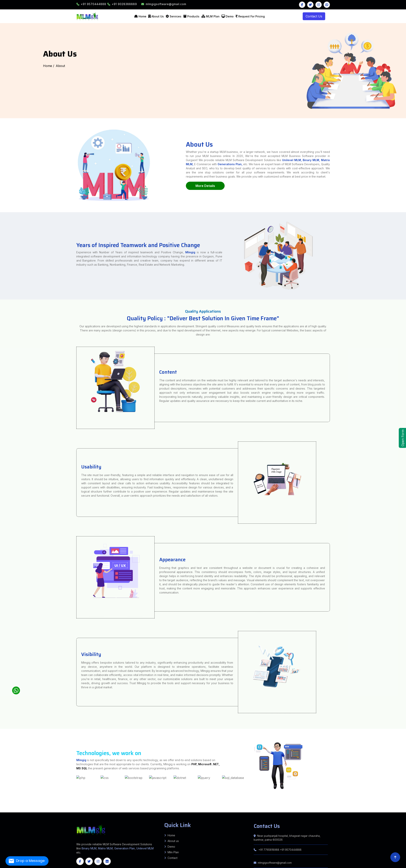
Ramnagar (367, 808)
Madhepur (40, 805)
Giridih (132, 806)
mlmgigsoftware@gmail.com (164, 4)
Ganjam (198, 812)
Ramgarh (167, 806)
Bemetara (164, 810)
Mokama (83, 804)
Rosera (149, 807)
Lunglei (383, 811)
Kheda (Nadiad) (54, 808)
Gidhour (217, 804)
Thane (381, 807)
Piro (185, 805)
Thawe (94, 807)
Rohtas (110, 803)
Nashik (345, 807)
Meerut (370, 803)
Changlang (141, 809)
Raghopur (401, 807)
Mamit (386, 811)
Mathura (365, 803)
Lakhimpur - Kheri (343, 803)
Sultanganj (172, 804)
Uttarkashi (361, 808)
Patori (184, 807)
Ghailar (360, 804)
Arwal (6, 803)
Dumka (120, 806)
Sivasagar (350, 809)
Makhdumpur (206, 805)
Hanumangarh (24, 810)
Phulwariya (115, 807)
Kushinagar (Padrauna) (336, 803)
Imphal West (106, 810)
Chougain (402, 806)
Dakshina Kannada (78, 811)
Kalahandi (214, 812)
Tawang (219, 809)
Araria (3, 803)
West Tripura (96, 812)
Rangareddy (374, 810)
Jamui (194, 804)
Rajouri (143, 812)
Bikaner (1, 810)
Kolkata (173, 808)
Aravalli (397, 808)
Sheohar (127, 803)
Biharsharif (73, 806)
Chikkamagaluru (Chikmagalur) (65, 811)
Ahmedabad (387, 808)
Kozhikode (339, 811)
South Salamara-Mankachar (360, 809)
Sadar (365, 805)
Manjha (91, 807)
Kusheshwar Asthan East (70, 807)
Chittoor (77, 809)
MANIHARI (341, 804)
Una (71, 809)
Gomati (73, 812)
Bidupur (27, 808)
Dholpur (16, 810)
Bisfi (17, 805)
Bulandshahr (221, 803)
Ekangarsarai (77, 806)
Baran (396, 809)
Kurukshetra (404, 808)
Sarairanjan (135, 807)
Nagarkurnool (348, 810)
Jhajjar (393, 808)
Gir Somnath (37, 808)
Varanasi (50, 804)
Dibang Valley (146, 809)
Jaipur (28, 810)
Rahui (45, 806)
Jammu (121, 812)
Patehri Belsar (146, 808)
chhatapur (49, 808)
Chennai (176, 811)
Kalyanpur (145, 807)
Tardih (37, 807)
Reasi (149, 812)
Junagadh (45, 808)
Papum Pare (209, 809)
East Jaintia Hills (401, 811)
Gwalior (220, 808)
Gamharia (356, 804)
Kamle (159, 809)
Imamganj (355, 806)
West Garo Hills (36, 812)
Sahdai (394, 807)
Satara (371, 807)
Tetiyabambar (384, 805)
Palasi (98, 805)
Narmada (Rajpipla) (71, 808)
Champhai (373, 811)
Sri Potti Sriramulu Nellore (105, 809)
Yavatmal (391, 807)
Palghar (353, 807)
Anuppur (171, 808)
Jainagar (7, 805)
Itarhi (376, 806)
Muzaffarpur (92, 803)
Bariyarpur (371, 805)
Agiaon (163, 805)
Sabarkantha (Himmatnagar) (99, 808)
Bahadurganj (60, 805)
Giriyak (42, 806)
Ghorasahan (359, 805)
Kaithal (398, 808)
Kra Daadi (162, 809)
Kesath (396, 806)
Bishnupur (89, 810)
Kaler (113, 805)
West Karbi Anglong (375, 809)
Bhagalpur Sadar (152, 804)
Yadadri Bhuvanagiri (7, 811)
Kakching (113, 810)
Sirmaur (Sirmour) (64, 809)
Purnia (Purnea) (106, 803)
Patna (102, 803)
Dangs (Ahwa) (21, 808)
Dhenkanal (191, 812)
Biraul (45, 807)
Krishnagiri (215, 811)
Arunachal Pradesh (358, 812)
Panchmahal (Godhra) (81, 808)
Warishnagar (141, 807)
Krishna (88, 809)
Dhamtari (182, 810)
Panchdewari (110, 807)
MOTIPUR (36, 806)
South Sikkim (62, 812)
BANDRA (401, 805)
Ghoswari (90, 804)
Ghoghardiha (48, 805)
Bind (102, 806)
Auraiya (183, 803)
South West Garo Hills (22, 812)
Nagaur (53, 810)
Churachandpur (97, 810)
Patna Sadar (62, 804)
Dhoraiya (207, 806)
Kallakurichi (199, 811)
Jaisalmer (31, 810)
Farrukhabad (30, 803)
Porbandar (89, 808)
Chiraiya (355, 805)
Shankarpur (368, 804)
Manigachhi (33, 807)
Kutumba (137, 805)
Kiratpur (53, 807)
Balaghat (179, 808)
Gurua (345, 806)
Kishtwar (127, 812)
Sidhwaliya (97, 807)
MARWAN (25, 806)
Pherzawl (128, 810)
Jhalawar (37, 810)
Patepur (405, 807)
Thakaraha (379, 808)
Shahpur (202, 805)
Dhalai (71, 812)
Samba (152, 812)
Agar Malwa (164, 808)
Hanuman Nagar (20, 807)
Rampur (397, 803)
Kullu (49, 809)
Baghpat (190, 803)
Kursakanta (89, 805)
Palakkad (348, 811)
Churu (11, 810)
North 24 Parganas (188, 808)
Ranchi (170, 806)
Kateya (107, 807)
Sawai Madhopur (68, 810)
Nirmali (46, 808)
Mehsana (63, 808)
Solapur (379, 807)
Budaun (217, 803)
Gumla (138, 806)
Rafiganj (146, 805)
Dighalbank (65, 805)
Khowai (76, 812)
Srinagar (158, 812)
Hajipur (129, 808)
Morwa (128, 807)
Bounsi (200, 806)
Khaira (200, 804)
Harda (223, 808)
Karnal (400, 808)
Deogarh (187, 812)
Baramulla (108, 812)
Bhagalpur (20, 803)
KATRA (8, 806)
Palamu (164, 806)
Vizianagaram (117, 809)
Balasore (171, 812)
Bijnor (215, 803)
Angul (165, 812)
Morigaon (339, 809)
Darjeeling (151, 808)
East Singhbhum (125, 806)
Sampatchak (67, 804)
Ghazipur (54, 803)
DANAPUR (127, 804)
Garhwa (129, 806)
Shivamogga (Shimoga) (135, 811)
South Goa (385, 809)
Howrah (158, 808)
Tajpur (126, 807)
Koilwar (169, 805)
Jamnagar (41, 808)
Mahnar (139, 808)
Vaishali (139, 803)
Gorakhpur (61, 803)
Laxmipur (208, 804)
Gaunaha (364, 808)
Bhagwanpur (31, 808)
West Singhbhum (190, 806)
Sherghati (363, 806)
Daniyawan (76, 804)
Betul (185, 808)
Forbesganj (101, 805)
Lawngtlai (380, 811)
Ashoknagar (175, 808)
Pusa (138, 807)
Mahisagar (59, 808)
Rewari (18, 809)
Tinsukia (366, 809)
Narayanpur (186, 804)
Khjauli (4, 805)
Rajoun (217, 806)
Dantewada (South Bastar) (176, 810)
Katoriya (214, 806)
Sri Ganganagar (79, 810)
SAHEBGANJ (32, 806)
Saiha (389, 811)
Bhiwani (368, 808)
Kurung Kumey (167, 809)
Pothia (74, 805)
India (1, 803)
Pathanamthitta (352, 811)
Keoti (29, 807)
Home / (49, 66)
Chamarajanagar (52, 811)
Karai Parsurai (88, 806)
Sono (205, 804)
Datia (208, 808)
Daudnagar (152, 805)
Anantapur (73, 809)
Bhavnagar (5, 808)
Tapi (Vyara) (113, 808)
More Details (205, 186)
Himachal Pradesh (352, 812)
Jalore (34, 810)
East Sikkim (53, 812)
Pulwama (140, 812)
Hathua (104, 807)
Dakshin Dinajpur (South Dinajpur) (143, 808)
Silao (92, 806)
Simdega (185, 806)
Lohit (175, 809)
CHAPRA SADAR (209, 807)
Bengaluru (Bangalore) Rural (31, 811)
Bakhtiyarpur (98, 804)
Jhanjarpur (28, 805)
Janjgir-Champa (193, 810)
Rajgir (60, 806)
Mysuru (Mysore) (120, 811)
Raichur (125, 811)
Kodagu (107, 811)
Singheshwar (349, 804)
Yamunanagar (30, 809)
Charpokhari (189, 805)
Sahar (180, 805)
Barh (101, 804)
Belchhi (87, 804)
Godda (135, 806)
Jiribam (110, 810)
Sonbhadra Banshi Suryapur (124, 805)
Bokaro (107, 806)
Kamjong (117, 810)
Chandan (203, 806)
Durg (185, 810)
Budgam (112, 812)
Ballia (197, 803)
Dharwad (87, 811)
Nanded (338, 807)
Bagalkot (12, 811)
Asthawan (64, 806)
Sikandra (197, 804)
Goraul (14, 808)
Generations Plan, (230, 164)
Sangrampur (391, 805)
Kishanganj (68, 803)
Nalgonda (353, 810)
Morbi (66, 808)
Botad (8, 808)
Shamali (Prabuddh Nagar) (20, 804)
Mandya (116, 811)
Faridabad (376, 808)
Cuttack (184, 812)
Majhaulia (335, 808)
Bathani (340, 806)
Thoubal (144, 810)
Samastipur (117, 803)
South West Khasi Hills (30, 812)
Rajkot (93, 808)
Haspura (158, 805)
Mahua (4, 808)
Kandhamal (218, 812)
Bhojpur (23, 803)
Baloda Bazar (153, 810)
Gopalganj (84, 807)
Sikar (72, 810)
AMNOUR (201, 807)
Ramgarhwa (340, 805)
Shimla (60, 809)
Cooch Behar (135, 808)
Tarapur (388, 805)
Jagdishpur (157, 804)
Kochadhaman (70, 805)
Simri (405, 806)
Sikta (352, 808)
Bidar (48, 811)
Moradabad (377, 803)
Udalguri (369, 809)
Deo (143, 805)
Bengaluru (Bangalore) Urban (41, 811)
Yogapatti (355, 808)
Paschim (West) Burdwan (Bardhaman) (211, 808)
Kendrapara (222, 812)
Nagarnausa (84, 806)
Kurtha (117, 805)
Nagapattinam (223, 811)
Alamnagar (390, 804)
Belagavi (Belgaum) (23, 811)
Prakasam (95, 809)
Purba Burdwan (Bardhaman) (222, 808)
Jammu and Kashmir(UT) (370, 812)
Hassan (93, 811)
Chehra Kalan (23, 808)
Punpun (103, 804)
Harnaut (51, 806)
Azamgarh (187, 803)
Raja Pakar (397, 807)
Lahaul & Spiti (53, 809)
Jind (395, 808)
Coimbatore (180, 811)
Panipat (15, 809)
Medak (341, 810)
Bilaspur (34, 809)
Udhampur (162, 812)
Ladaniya (15, 805)
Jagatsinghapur (202, 812)
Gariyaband (188, 810)
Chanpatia (345, 808)
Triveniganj (57, 808)
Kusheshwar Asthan (63, 807)
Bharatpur (402, 809)
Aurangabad (9, 803)
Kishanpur (70, 808)
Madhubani (81, 803)
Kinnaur (47, 809)
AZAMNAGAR (334, 804)
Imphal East (102, 810)
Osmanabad (349, 807)
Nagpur (335, 807)
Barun (130, 805)
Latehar (154, 806)
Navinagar (133, 805)
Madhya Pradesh (345, 812)
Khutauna (53, 805)
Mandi (57, 809)
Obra (149, 805)
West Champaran (143, 803)
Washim (387, 807)
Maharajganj (354, 803)
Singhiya (163, 807)
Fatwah (53, 804)
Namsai (200, 809)
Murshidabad (180, 808)
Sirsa (23, 809)
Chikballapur (57, 811)
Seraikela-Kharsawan (179, 806)
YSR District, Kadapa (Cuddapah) (131, 809)
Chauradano (347, 805)
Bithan (155, 807)
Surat (105, 808)
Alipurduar (124, 808)
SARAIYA (39, 806)
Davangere (83, 811)
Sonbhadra (39, 804)
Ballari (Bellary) (17, 811)
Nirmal (356, 810)
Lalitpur (347, 803)
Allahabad (153, 803)
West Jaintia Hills (42, 812)
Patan (86, 808)
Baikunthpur (77, 807)
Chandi (54, 806)
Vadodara (117, 808)
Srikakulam (99, 809)
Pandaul (397, 804)
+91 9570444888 (91, 4)
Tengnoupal (140, 810)
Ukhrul (147, 810)
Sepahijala (84, 812)
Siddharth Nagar (31, 804)
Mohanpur (369, 806)
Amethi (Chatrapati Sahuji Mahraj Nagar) (168, 803)
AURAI (398, 805)
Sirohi (74, 810)
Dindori (215, 808)
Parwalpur (95, 806)
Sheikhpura (123, 803)
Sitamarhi (130, 803)
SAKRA (17, 806)
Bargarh (175, 812)
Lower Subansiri (195, 809)
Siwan (133, 803)
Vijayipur (123, 807)
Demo (230, 16)
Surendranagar (108, 808)
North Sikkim (58, 812)
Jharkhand (335, 812)
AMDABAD (344, 804)
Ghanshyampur (57, 807)
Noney (125, 810)
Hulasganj (213, 805)
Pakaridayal (333, 805)
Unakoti (92, 812)
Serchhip (392, 811)
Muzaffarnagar (383, 803)
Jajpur (206, 812)
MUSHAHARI (5, 806)
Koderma (151, 806)
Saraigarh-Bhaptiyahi (65, 808)
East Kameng (151, 809)
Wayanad (367, 811)
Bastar (161, 810)
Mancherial (337, 810)
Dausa (13, 810)
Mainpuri (362, 803)
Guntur (85, 809)
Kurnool (91, 809)
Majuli (336, 809)
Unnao (46, 804)
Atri (338, 806)
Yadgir (165, 811)
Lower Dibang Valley (184, 809)
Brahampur (392, 806)
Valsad (121, 808)
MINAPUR (11, 806)
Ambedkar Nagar (159, 803)
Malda (176, 808)
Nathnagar (161, 804)
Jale (23, 807)
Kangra (44, 809)
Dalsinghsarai (171, 807)
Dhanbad (117, 806)
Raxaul (336, 805)
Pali (55, 810)
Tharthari (104, 806)
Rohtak (21, 809)
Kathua (124, 812)
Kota (51, 810)
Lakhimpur (333, 809)
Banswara (393, 809)
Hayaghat (15, 807)
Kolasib (377, 811)
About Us (158, 16)
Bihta (112, 804)
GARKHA (223, 807)
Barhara (166, 805)
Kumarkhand (363, 804)
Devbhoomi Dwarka (27, 808)
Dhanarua (107, 804)
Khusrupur (80, 804)
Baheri (12, 807)
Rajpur (381, 806)
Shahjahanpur (13, 804)
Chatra (110, 806)
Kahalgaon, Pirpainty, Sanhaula (141, 804)
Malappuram (344, 811)
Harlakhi (20, 805)
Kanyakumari (208, 811)
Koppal (112, 811)
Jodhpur (45, 810)
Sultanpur (43, 804)
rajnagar (400, 804)
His (391, 808)
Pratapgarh (390, 803)
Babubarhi (404, 804)
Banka (13, 803)
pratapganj (35, 808)
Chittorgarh (7, 810)
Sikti (95, 805)
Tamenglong (135, 810)
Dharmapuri (188, 811)
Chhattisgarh (364, 812)
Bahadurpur (8, 807)
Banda (203, 803)
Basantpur (39, 808)
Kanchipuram (203, 811)
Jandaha (10, 808)
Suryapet (387, 810)
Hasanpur (152, 807)
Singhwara (26, 807)
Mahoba (359, 803)
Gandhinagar (33, 808)
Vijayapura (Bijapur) (160, 811)
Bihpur (147, 804)
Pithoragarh (341, 808)
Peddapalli (364, 810)
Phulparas (44, 805)
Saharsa (113, 803)
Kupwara (133, 812)
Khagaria (64, 803)
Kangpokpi (121, 810)
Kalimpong (169, 808)
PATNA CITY (58, 804)
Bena (80, 806)
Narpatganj (106, 805)
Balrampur (200, 803)
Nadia (184, 808)
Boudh (181, 812)
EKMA (221, 807)
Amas (348, 806)
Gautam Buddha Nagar (44, 803)
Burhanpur (193, 808)
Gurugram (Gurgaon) (386, 808)
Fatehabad (381, 808)
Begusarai (16, 803)
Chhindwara (201, 808)
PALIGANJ (130, 804)
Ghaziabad (50, 803)
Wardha (384, 807)
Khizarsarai (335, 806)
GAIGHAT (1, 806)
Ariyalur (168, 811)
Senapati (131, 810)
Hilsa (70, 806)
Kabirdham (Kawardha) (203, 810)
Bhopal (190, 808)
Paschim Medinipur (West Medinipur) (198, 808)
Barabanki (206, 803)
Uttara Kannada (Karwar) (153, 811)
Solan (68, 809)
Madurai (218, 811)
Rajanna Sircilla (369, 810)
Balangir (168, 812)
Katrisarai (99, 806)
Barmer (399, 809)
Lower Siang (190, 809)
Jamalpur (368, 805)
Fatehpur (34, 803)
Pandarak (94, 804)
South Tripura (88, 812)
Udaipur (85, 810)
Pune (359, 807)
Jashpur (198, 810)
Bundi (4, 810)
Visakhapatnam (112, 809)
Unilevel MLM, (292, 160)
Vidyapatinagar (180, 807)
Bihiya (199, 805)
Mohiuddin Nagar (196, 807)
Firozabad (38, 803)
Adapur (343, 805)
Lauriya (342, 808)
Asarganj (395, 805)
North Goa (381, 809)
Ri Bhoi (11, 812)
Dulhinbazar (119, 804)
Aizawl (370, 811)
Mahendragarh (3, 809)
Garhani (183, 805)
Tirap (222, 809)
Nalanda (96, 803)
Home (142, 16)
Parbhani (356, 807)
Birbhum (131, 808)
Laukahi (56, 805)
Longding (178, 809)
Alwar (390, 809)
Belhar (197, 806)
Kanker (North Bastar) (211, 810)
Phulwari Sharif (72, 804)
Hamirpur (41, 809)
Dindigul (192, 811)
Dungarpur (20, 810)
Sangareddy (379, 810)
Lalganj (7, 808)
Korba (221, 810)
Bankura (128, 808)
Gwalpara (377, 804)
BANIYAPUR (204, 807)
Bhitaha (339, 808)
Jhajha (212, 804)
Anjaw (138, 809)
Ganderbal (118, 812)
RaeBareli (394, 803)
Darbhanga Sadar (3, 807)
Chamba (37, 809)
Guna (217, 808)
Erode (195, 811)
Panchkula (12, 809)
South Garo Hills (15, 812)
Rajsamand (63, 810)
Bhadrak (178, 812)
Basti (212, 803)
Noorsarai (48, 806)
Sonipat (26, 809)
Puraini (374, 804)
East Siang (156, 809)
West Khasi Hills (48, 812)
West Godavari (123, 809)
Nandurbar (342, 807)
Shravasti (27, 804)
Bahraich (194, 803)
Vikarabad (391, 810)
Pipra (60, 808)
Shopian (155, 812)
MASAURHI (123, 804)
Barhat (214, 804)
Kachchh (49, 808)
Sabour (165, 804)
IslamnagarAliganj (222, 804)
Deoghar (113, 806)
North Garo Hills (7, 812)
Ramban (146, 812)
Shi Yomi (213, 809)
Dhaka (362, 805)
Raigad (362, 807)
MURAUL (14, 806)
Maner (110, 804)
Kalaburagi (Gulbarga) (101, 811)
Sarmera (67, 806)
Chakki (398, 806)
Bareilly (210, 803)
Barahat (194, 806)
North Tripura (80, 812)
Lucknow (350, 803)
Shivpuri (187, 807)
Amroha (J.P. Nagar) (178, 803)
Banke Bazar (351, 806)
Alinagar (43, 807)
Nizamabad (360, 810)
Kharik (183, 804)
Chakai (203, 804)
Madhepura (77, 803)
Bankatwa (351, 805)
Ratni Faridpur (217, 805)
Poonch (137, 812)
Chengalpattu (172, 811)
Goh (155, 805)
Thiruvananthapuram (359, 811)
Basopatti (11, 805)
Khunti (148, 806)
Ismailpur (180, 804)
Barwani (182, 808)
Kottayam (335, 811)
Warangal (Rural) (400, 810)
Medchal (344, 810)
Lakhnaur (36, 805)
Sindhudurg (375, 807)
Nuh (6, 809)
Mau (368, 803)
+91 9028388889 (122, 4)
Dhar (212, 808)
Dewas (210, 808)
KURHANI (22, 806)
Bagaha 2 (375, 808)
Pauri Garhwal (336, 808)
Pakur (161, 806)
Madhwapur (24, 805)
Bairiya (332, 808)
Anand (394, 808)
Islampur (57, 806)
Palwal (8, 809)
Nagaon (343, 809)
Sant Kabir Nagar (7, 804)
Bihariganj (381, 804)
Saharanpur (401, 803)
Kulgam (130, 812)
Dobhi (366, 806)
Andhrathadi (32, 805)
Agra (147, 803)
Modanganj (222, 805)
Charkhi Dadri (372, 808)
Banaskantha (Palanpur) (402, 808)
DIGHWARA (217, 807)
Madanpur (140, 805)
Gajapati (194, 812)
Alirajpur (168, 808)
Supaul (136, 803)
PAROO (28, 806)
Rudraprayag (345, 808)
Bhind (187, 808)
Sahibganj (174, 806)
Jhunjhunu (41, 810)
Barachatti (373, 806)
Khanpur (131, 807)
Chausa (371, 804)
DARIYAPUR (213, 807)
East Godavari (81, 809)
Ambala (365, 808)
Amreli (391, 808)
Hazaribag (141, 806)
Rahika (394, 804)
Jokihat (85, 805)
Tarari (192, 805)
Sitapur (36, 804)
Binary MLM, (311, 160)
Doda (115, 812)
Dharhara (375, 805)
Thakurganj (82, 805)
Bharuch (1, 808)
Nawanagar (388, 806)
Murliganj (353, 804)
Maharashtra (340, 812)
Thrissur (363, 811)
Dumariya (359, 806)
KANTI (19, 806)
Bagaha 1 (371, 808)
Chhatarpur (197, 808)
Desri (16, 808)
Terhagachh (77, 805)
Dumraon (384, 806)
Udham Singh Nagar (356, 808)
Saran (120, 803)
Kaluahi (1, 805)
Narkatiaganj (360, 808)
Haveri (96, 811)
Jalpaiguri (161, 808)
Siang (217, 809)
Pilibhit (387, 803)
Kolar (110, 811)
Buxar (26, 803)
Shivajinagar (159, 807)
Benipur (39, 807)
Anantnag (100, 812)
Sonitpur (353, 809)
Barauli (80, 807)
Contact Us (314, 16)
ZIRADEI (74, 808)
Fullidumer (211, 806)
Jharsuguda (210, 812)
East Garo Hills (396, 811)
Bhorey (101, 807)
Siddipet (383, 810)
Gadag (90, 811)
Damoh (205, 808)
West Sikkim (67, 812)
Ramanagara (129, 811)
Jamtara (145, 806)
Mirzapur (373, 803)
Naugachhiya (190, 804)
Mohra (343, 806)
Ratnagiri (365, 807)
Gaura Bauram (49, 807)
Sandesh (177, 805)
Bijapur (167, 810)
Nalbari (346, 809)
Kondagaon (217, 810)
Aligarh (150, 803)
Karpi (115, 805)
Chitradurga (72, 811)
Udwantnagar (173, 805)
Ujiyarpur (175, 807)
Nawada (99, 803)
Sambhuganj (221, 806)
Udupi (147, 811)
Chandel (92, 810)
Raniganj (93, 805)
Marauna (43, 808)
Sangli (368, 807)
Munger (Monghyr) (87, 803)
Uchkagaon (119, 807)
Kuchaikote (88, 807)
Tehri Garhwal (350, 808)
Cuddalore (184, 811)
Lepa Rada (172, 809)
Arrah (161, 805)
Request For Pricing (252, 16)
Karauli (48, 810)
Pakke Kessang (204, 809)
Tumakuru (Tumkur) (143, 811)
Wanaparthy (395, 810)
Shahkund (168, 804)
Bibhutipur (167, 807)
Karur (212, 811)
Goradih (134, 804)
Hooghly (154, 808)
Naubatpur (115, 804)
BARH (55, 804)
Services (176, 16)
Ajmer (388, 809)
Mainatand (349, 808)
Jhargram (165, 808)
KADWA (338, 804)
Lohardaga (158, 806)
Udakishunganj (386, 804)
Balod (149, 810)
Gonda (57, 803)
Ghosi (209, 805)
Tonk (82, 810)
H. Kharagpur (379, 805)
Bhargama (110, 805)
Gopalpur (176, 804)
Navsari (75, 808)
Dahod (17, 808)
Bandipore (104, 812)
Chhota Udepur (13, 808)
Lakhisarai (72, 803)
